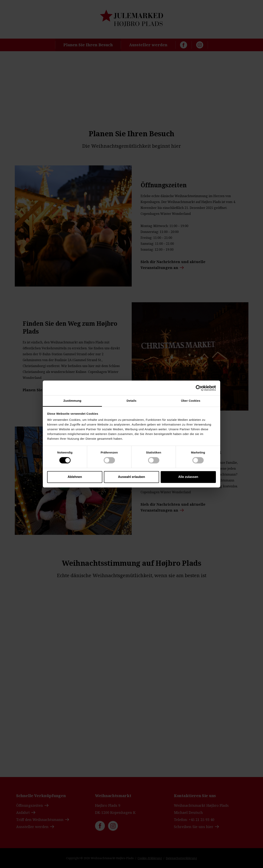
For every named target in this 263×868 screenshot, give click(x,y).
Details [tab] (131, 401)
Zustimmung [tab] (72, 401)
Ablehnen (75, 477)
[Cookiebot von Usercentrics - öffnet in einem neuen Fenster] (199, 388)
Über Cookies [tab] (191, 401)
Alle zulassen (188, 477)
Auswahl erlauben (132, 477)
